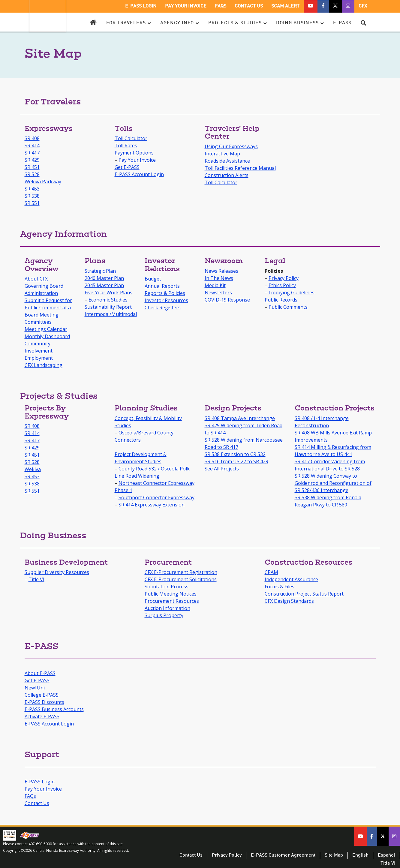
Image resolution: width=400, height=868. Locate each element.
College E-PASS (42, 695)
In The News (219, 278)
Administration (41, 293)
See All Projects (222, 469)
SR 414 (32, 146)
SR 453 (32, 189)
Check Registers (163, 308)
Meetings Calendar (46, 329)
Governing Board (44, 286)
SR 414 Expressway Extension (152, 505)
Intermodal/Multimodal (111, 314)
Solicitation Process (167, 587)
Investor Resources (166, 300)
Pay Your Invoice (137, 160)
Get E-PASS (127, 167)
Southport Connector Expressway (156, 497)
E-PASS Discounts (44, 702)
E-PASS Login (40, 782)
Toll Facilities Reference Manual (240, 168)
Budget (153, 279)
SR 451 (32, 167)
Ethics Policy (282, 285)
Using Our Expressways (231, 146)
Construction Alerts (227, 175)
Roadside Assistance (227, 161)
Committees (38, 322)
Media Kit (215, 285)
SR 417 (32, 153)
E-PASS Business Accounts (54, 709)
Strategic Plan (100, 271)
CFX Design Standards (289, 601)
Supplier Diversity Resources (57, 572)
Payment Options (134, 153)
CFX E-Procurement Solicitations (181, 579)
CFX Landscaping (44, 365)
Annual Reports (162, 286)
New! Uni (35, 688)
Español (386, 855)
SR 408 (32, 138)
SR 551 (32, 203)
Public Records (281, 300)
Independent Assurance (291, 579)
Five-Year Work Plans (108, 293)
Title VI (36, 579)
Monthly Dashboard (47, 336)
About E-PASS (40, 673)
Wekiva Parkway (43, 182)
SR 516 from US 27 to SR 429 (236, 461)
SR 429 (32, 160)
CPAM (271, 572)
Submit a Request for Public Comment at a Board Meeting (48, 308)
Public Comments (288, 307)
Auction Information (167, 608)
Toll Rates (126, 146)
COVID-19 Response (227, 300)
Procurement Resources (172, 601)
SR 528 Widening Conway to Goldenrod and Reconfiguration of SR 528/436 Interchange (333, 483)
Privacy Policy (284, 278)
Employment (39, 358)
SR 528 (32, 174)
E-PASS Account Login (139, 174)
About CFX (36, 279)
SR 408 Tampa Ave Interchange (240, 418)
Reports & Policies (165, 293)
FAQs (30, 796)
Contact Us (37, 803)
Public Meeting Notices (171, 594)
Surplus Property (164, 615)
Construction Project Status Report (304, 594)
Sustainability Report (108, 307)
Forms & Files (280, 587)
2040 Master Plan (104, 278)
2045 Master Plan (104, 285)
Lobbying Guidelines (292, 293)
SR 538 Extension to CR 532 (235, 454)
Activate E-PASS (42, 716)
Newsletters (218, 293)
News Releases (221, 271)
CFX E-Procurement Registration (181, 572)
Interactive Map (222, 154)
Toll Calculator (131, 138)
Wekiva (33, 469)
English (360, 855)
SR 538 (32, 196)
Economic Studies (108, 300)
